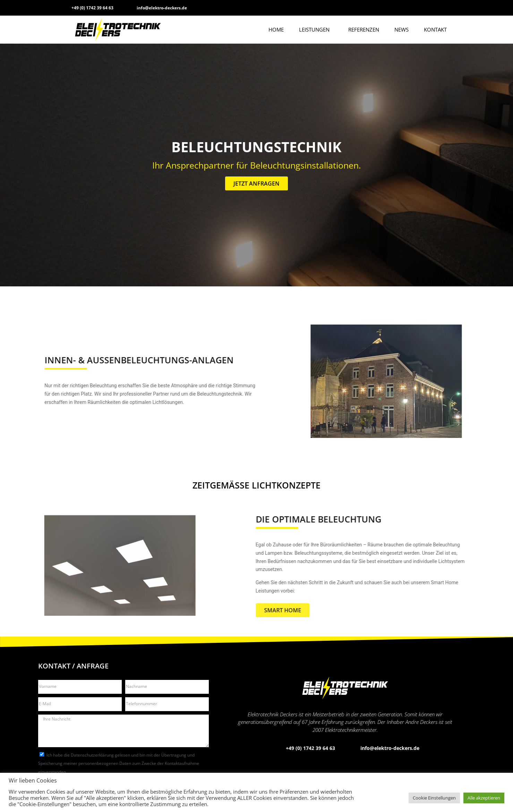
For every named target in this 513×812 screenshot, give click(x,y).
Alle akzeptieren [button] (484, 798)
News (401, 29)
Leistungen (316, 29)
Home (276, 29)
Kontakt (435, 29)
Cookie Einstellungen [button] (434, 798)
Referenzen (364, 29)
